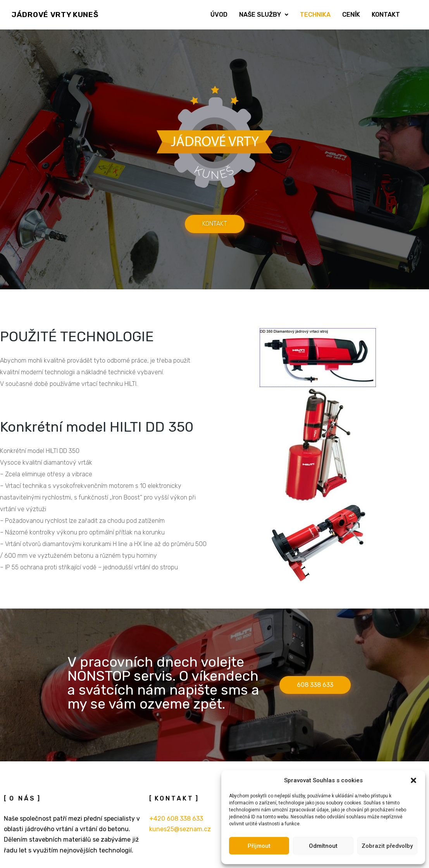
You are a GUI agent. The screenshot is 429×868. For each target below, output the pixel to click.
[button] (413, 780)
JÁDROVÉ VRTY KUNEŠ (55, 15)
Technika (315, 15)
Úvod (219, 15)
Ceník (351, 15)
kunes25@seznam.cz (180, 829)
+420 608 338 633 (176, 819)
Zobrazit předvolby (387, 846)
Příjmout (259, 846)
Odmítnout (323, 846)
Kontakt (386, 15)
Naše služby (264, 15)
